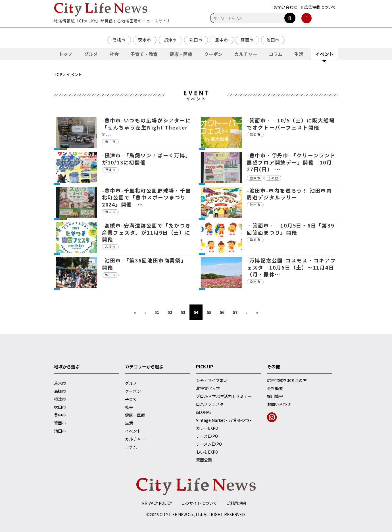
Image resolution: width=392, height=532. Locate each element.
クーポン (213, 54)
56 (222, 312)
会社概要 (275, 388)
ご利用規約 (236, 503)
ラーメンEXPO (209, 444)
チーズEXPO (207, 436)
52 (170, 312)
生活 (299, 54)
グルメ (91, 54)
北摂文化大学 (208, 388)
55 (209, 312)
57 (235, 312)
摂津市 (170, 40)
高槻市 (119, 40)
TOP (58, 74)
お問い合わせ (279, 404)
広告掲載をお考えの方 (287, 380)
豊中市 (222, 40)
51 (157, 312)
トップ (65, 54)
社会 (114, 54)
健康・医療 (181, 54)
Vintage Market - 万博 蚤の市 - (224, 420)
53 (183, 312)
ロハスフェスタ (210, 404)
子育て (131, 399)
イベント (324, 54)
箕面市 (247, 40)
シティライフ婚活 (212, 380)
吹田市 (196, 40)
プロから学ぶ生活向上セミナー (224, 396)
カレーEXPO (207, 428)
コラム (276, 54)
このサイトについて (199, 503)
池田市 (273, 40)
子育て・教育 (144, 54)
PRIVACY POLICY (157, 503)
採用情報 (275, 396)
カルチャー (246, 54)
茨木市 (145, 40)
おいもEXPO (207, 452)
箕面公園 (204, 460)
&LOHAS (204, 412)
